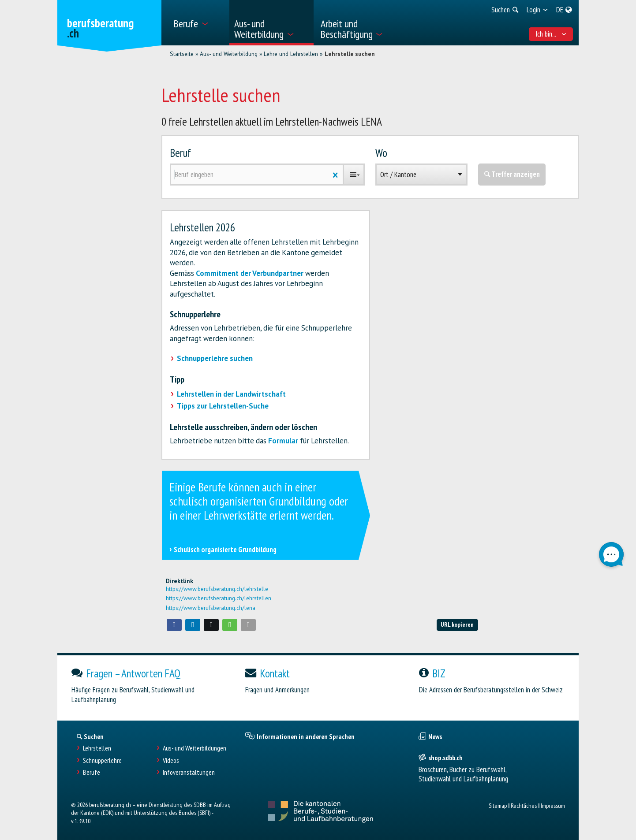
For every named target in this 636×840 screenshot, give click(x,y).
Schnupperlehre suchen (215, 358)
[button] (174, 625)
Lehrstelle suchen (350, 54)
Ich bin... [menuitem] (551, 34)
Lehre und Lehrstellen (291, 54)
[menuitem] (198, 23)
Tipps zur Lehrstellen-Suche (223, 406)
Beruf (180, 153)
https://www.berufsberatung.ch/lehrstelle (217, 589)
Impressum (553, 805)
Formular (283, 441)
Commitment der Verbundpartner (250, 273)
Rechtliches (524, 805)
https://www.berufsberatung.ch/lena (211, 608)
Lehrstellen (97, 748)
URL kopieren (457, 624)
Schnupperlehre (102, 760)
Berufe (92, 772)
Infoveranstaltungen (189, 772)
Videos (171, 760)
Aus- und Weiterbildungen (195, 748)
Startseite (182, 54)
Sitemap (498, 805)
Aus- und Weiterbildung (229, 54)
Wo (381, 153)
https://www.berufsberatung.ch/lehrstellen (219, 598)
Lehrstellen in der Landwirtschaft (231, 394)
